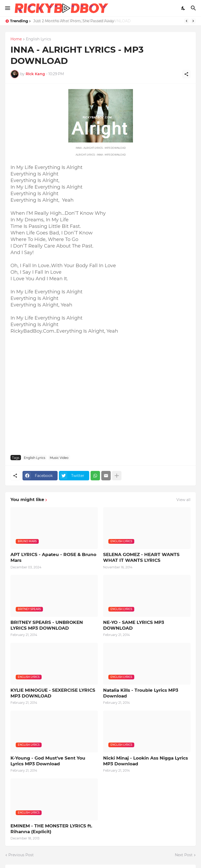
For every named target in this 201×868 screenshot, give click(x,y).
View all (183, 500)
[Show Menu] (7, 8)
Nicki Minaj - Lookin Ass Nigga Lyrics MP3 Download (146, 761)
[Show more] (117, 476)
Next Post (184, 855)
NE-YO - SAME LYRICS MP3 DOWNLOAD (134, 625)
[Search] (194, 8)
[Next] (193, 21)
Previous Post (21, 855)
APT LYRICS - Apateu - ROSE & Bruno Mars (53, 557)
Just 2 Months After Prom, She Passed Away (73, 21)
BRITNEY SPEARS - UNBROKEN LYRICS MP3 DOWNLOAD (47, 625)
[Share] (186, 74)
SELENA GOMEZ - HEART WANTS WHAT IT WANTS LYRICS (141, 557)
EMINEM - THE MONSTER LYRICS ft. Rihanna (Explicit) (51, 829)
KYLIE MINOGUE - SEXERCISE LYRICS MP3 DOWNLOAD (53, 693)
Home (16, 39)
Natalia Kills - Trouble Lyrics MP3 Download (141, 693)
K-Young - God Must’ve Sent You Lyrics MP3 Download (48, 761)
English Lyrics (38, 39)
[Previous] (187, 21)
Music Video (59, 458)
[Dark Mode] (183, 8)
